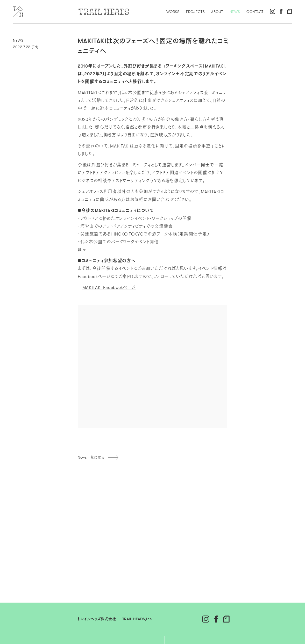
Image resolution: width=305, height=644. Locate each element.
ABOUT (217, 12)
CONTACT (255, 12)
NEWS (235, 12)
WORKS (173, 12)
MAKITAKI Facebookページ (109, 287)
